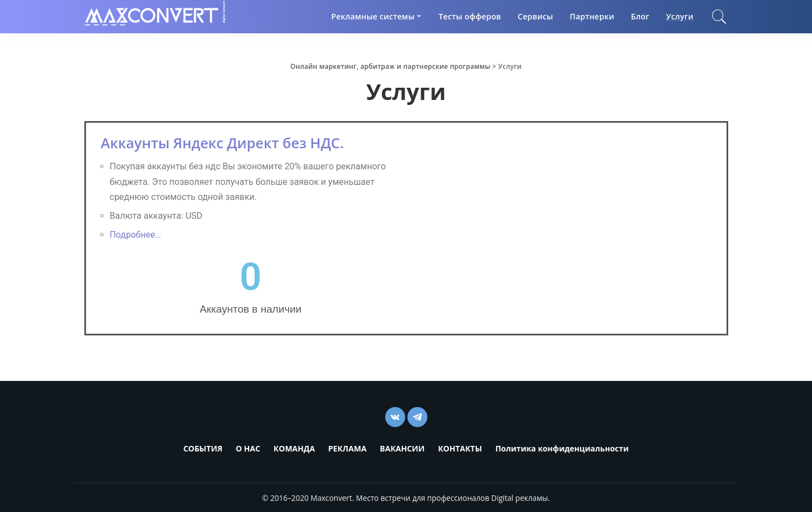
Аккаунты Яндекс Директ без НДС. (225, 143)
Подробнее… (136, 235)
